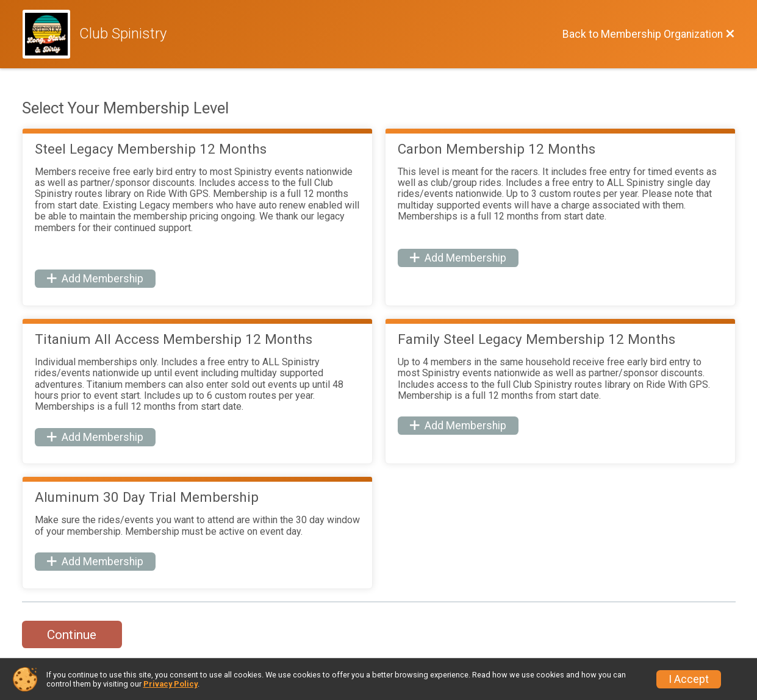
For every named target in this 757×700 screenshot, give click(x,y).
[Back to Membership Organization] (649, 34)
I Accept (689, 679)
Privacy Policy (170, 684)
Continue (72, 635)
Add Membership (95, 279)
